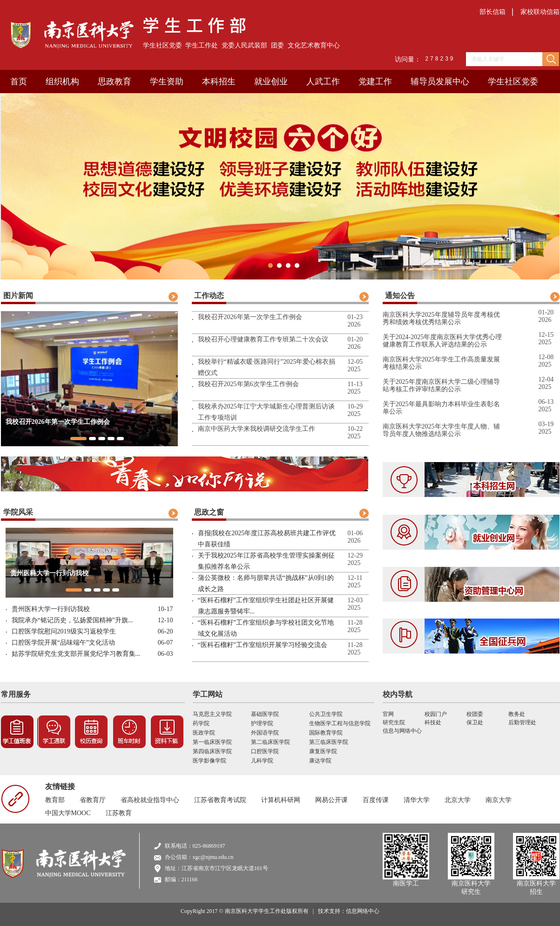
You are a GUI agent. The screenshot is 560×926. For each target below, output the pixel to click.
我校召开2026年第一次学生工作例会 (250, 317)
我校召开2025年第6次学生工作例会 (248, 384)
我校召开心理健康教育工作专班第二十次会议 (263, 339)
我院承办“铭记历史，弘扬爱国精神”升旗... (72, 620)
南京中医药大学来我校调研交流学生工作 (256, 429)
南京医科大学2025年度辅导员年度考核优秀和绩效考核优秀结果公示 (441, 318)
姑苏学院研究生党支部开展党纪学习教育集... (76, 654)
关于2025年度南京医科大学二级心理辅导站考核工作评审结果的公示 (441, 385)
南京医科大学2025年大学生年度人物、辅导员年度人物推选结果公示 (441, 430)
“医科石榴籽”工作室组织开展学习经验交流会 (263, 645)
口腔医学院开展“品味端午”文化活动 (63, 643)
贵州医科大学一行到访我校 (51, 609)
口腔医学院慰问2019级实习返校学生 (64, 631)
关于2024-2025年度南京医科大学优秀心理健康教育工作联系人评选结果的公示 (442, 341)
